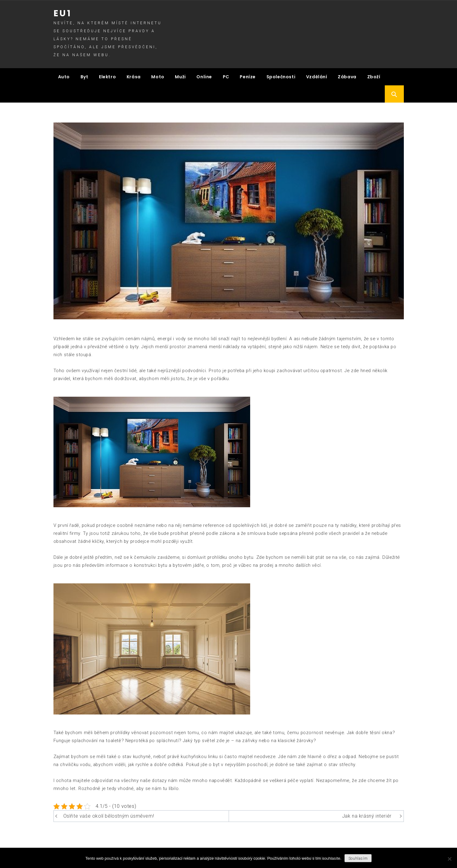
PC (226, 77)
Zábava (347, 77)
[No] (449, 859)
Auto (64, 77)
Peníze (248, 77)
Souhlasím (358, 858)
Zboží (374, 77)
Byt (85, 77)
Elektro (107, 77)
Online (204, 77)
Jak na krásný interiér (367, 816)
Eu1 (63, 13)
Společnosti (281, 77)
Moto (158, 77)
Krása (134, 77)
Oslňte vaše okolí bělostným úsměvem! (109, 816)
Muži (180, 77)
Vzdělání (317, 77)
